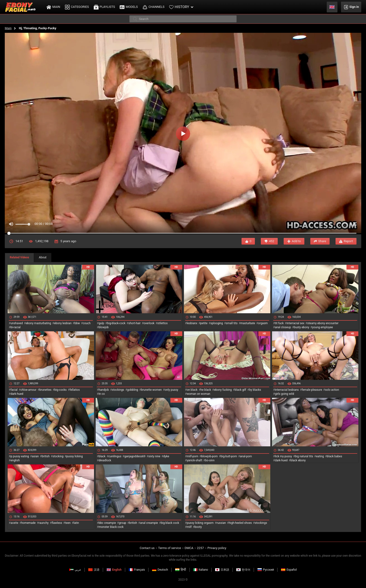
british (46, 456)
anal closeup (283, 327)
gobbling (133, 390)
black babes (335, 456)
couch (87, 323)
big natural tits (304, 456)
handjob (104, 390)
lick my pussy (283, 456)
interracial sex (295, 323)
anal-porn (246, 456)
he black (206, 390)
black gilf (240, 390)
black (102, 456)
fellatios (75, 390)
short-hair (135, 323)
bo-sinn (210, 460)
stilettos (162, 323)
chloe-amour (28, 390)
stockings (118, 390)
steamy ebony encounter (323, 323)
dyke (166, 456)
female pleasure (312, 390)
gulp (101, 323)
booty (198, 527)
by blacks (255, 390)
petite (204, 323)
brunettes (45, 390)
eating (320, 456)
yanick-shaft (195, 460)
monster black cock (111, 527)
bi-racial (15, 327)
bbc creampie (107, 523)
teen (68, 523)
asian (35, 456)
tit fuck (279, 323)
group (122, 523)
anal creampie (149, 523)
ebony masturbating (38, 323)
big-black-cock (116, 323)
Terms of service (170, 548)
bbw (77, 323)
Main (8, 28)
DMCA (189, 548)
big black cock (170, 523)
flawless (57, 523)
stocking (58, 456)
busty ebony (302, 327)
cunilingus (115, 456)
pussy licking (75, 456)
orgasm (263, 323)
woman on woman (199, 394)
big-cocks (61, 390)
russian (221, 523)
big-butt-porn (229, 456)
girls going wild (284, 394)
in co (102, 394)
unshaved (17, 323)
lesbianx (192, 323)
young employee (323, 327)
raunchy (44, 523)
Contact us (147, 548)
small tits (232, 323)
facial (14, 390)
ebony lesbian (63, 323)
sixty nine (154, 456)
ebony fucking (223, 390)
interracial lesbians (287, 390)
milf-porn (193, 456)
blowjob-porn (209, 456)
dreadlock (105, 460)
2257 (200, 548)
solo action (332, 390)
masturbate (248, 323)
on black (192, 390)
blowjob (104, 327)
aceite (14, 523)
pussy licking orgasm (200, 523)
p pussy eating (20, 456)
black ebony (298, 460)
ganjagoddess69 (135, 456)
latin (76, 523)
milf (189, 527)
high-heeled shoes (240, 523)
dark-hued (17, 394)
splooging (217, 323)
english (15, 460)
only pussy (171, 390)
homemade (28, 523)
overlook (149, 323)
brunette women (151, 390)
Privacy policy (217, 548)
